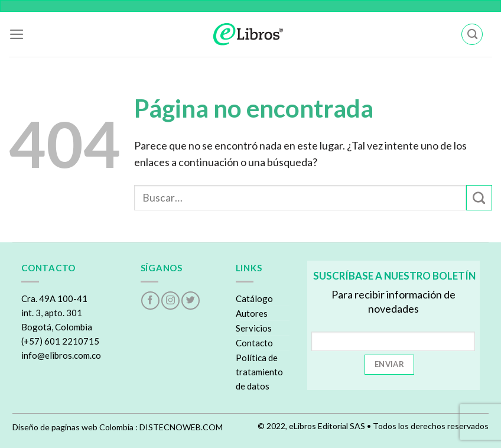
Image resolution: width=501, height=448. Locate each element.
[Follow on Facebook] (150, 301)
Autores (252, 313)
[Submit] (479, 198)
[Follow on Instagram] (170, 301)
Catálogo (254, 298)
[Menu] (17, 34)
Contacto (254, 343)
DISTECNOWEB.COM (181, 427)
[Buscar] (472, 35)
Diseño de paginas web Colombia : (75, 427)
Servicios (254, 328)
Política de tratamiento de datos (259, 372)
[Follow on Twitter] (191, 301)
